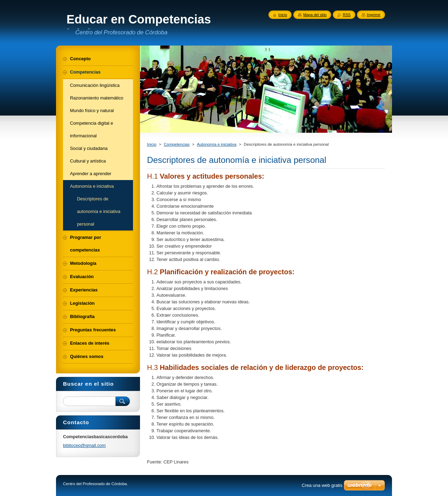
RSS (346, 15)
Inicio (152, 144)
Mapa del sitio (315, 15)
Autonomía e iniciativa (217, 144)
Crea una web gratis (322, 485)
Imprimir (374, 15)
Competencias (177, 144)
